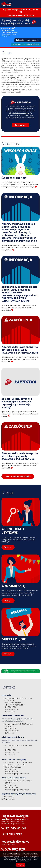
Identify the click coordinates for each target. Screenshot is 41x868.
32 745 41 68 (25, 10)
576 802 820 (30, 15)
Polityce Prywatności (26, 861)
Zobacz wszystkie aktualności (18, 476)
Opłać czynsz (21, 125)
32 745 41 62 (10, 748)
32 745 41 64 (10, 783)
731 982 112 (12, 834)
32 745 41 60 (10, 700)
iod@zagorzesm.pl (8, 799)
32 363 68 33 (10, 765)
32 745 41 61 (10, 726)
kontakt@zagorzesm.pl (13, 703)
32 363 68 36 (20, 765)
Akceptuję (21, 865)
